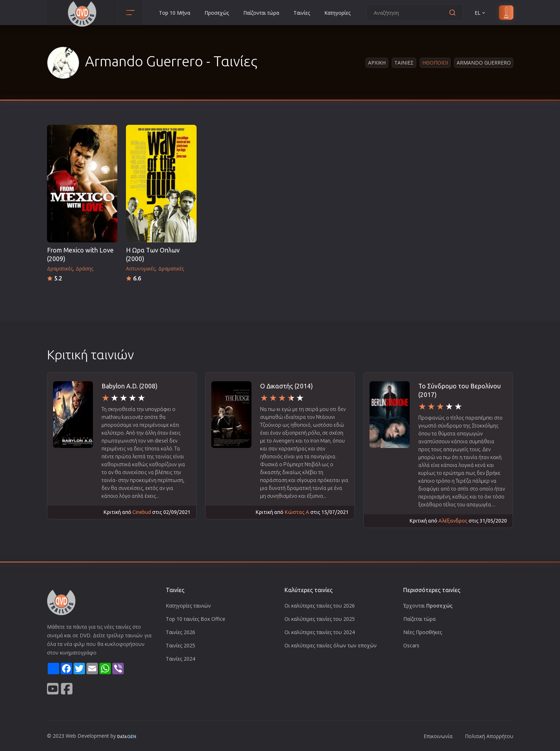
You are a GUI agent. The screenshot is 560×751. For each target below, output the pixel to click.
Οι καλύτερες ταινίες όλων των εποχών (331, 645)
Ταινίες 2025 (180, 645)
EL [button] (480, 13)
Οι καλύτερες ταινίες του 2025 (320, 619)
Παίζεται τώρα (419, 619)
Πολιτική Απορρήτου (489, 736)
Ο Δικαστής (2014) (286, 386)
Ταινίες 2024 (180, 659)
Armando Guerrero (484, 63)
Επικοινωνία (438, 736)
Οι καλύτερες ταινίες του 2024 (320, 632)
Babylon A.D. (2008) (130, 386)
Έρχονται (428, 606)
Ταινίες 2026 (180, 632)
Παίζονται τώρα (261, 13)
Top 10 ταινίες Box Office (196, 619)
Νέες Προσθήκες (423, 632)
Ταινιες (404, 63)
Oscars (411, 645)
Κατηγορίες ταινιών (188, 606)
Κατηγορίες (337, 13)
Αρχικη (377, 63)
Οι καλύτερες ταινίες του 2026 (320, 606)
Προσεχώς (217, 13)
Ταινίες (302, 13)
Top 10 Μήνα (175, 13)
